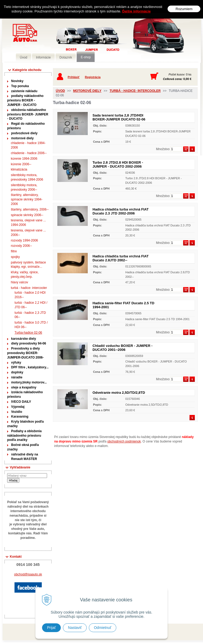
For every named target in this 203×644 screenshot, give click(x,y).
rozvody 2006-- (21, 246)
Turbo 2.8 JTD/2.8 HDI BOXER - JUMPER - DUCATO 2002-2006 (118, 164)
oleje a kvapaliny (24, 387)
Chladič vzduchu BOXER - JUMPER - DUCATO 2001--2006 (123, 348)
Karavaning (20, 417)
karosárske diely (24, 339)
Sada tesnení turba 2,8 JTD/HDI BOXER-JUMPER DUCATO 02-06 (119, 117)
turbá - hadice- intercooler (29, 288)
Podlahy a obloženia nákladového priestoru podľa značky (24, 436)
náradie (17, 377)
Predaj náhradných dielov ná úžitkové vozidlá (79, 41)
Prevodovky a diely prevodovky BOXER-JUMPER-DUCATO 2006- (25, 353)
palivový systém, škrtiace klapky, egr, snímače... (28, 265)
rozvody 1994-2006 (24, 240)
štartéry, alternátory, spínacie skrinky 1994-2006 (27, 199)
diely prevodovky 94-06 (29, 343)
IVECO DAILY (21, 402)
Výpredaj (18, 407)
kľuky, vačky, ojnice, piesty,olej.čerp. (25, 274)
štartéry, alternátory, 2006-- (30, 209)
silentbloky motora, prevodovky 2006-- (24, 187)
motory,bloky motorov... (29, 382)
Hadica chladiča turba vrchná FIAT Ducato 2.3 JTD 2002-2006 (121, 211)
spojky (15, 257)
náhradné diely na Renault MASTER (25, 457)
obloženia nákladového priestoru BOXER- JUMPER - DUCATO (28, 114)
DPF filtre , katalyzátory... (30, 367)
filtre (14, 251)
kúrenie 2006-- (21, 164)
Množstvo (163, 149)
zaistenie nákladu (24, 91)
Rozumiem (184, 9)
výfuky (16, 363)
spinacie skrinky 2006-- (27, 215)
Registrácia (93, 77)
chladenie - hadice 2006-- (29, 153)
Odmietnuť (103, 628)
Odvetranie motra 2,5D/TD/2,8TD (119, 393)
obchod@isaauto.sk (28, 574)
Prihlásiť (74, 77)
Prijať (51, 628)
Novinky (17, 81)
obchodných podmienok (124, 441)
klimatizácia (19, 169)
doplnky (17, 372)
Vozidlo (17, 412)
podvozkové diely (24, 133)
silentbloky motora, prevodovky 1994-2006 (27, 177)
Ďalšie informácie (136, 11)
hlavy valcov (19, 282)
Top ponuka (20, 86)
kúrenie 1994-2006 (24, 159)
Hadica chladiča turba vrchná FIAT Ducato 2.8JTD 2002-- (121, 258)
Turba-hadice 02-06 (28, 333)
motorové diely (22, 138)
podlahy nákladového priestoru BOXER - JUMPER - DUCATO (25, 100)
